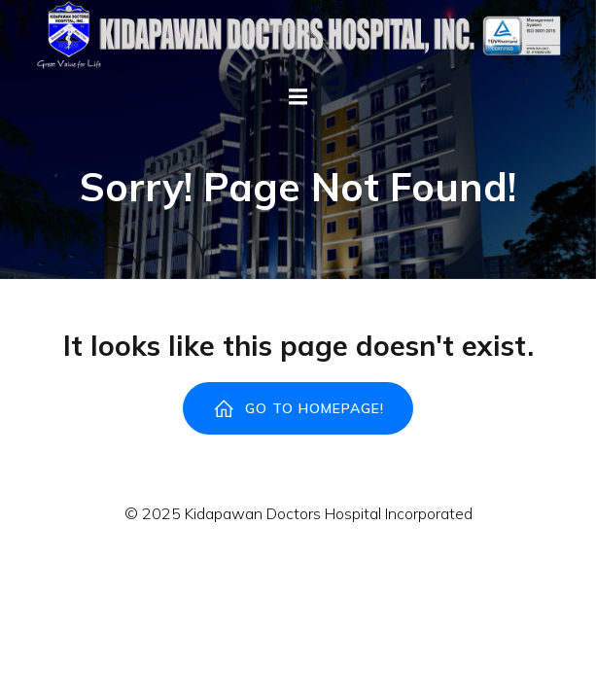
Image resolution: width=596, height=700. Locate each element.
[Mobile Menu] (298, 97)
